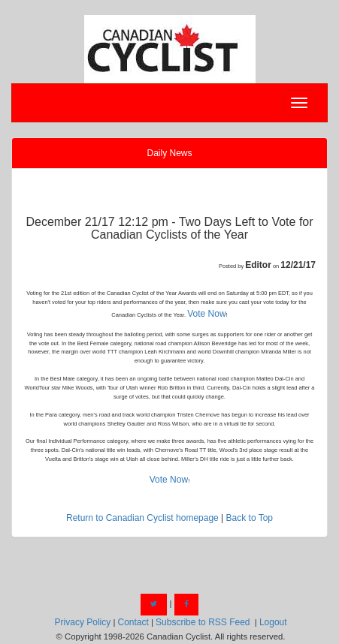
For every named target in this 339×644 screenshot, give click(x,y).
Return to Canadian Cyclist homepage (142, 518)
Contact (133, 622)
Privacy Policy (83, 622)
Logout (273, 622)
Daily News (169, 153)
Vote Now (206, 314)
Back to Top (250, 518)
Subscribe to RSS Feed (203, 622)
